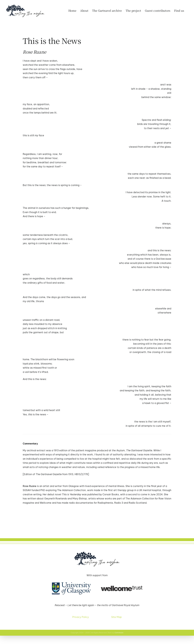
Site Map (116, 617)
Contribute (119, 633)
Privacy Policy (81, 617)
